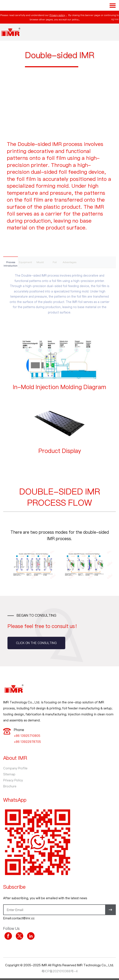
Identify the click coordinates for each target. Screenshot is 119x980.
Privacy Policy (13, 780)
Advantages (70, 262)
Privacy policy (57, 15)
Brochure (10, 786)
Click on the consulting (36, 643)
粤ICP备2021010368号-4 (59, 971)
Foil (55, 262)
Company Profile (15, 768)
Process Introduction (11, 264)
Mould (40, 262)
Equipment (25, 262)
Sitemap (9, 774)
